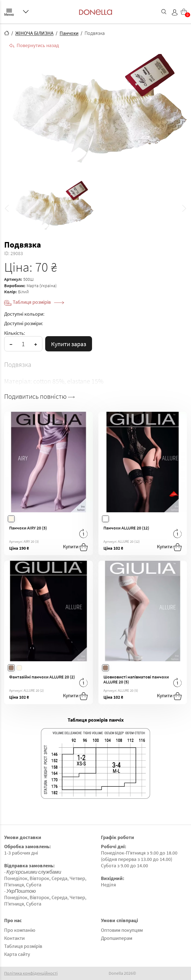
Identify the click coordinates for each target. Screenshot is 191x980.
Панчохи (69, 33)
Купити (75, 547)
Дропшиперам (117, 938)
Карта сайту (17, 954)
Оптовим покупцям (122, 930)
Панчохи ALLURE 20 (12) (126, 528)
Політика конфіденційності (31, 973)
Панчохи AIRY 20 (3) (28, 528)
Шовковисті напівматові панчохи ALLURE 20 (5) (136, 679)
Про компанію (20, 930)
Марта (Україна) (42, 285)
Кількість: (15, 333)
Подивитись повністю (39, 397)
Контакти (14, 938)
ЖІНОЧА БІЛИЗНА (34, 33)
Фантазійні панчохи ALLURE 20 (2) (42, 677)
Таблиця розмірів (38, 302)
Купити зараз (69, 344)
